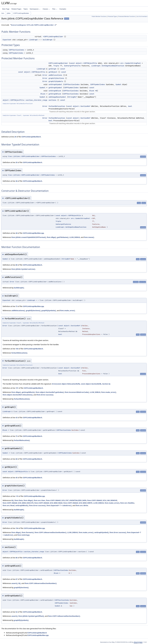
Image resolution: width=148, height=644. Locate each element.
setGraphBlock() (22, 505)
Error (45, 75)
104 (17, 349)
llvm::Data (19, 500)
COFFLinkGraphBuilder (21, 13)
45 (17, 478)
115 (17, 496)
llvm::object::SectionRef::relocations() (18, 395)
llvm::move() (89, 237)
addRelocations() (18, 310)
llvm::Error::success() (45, 395)
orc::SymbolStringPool (131, 63)
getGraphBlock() (28, 392)
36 (17, 181)
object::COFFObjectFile (86, 63)
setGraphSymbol (55, 84)
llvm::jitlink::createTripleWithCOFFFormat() (29, 237)
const (72, 63)
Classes (46, 9)
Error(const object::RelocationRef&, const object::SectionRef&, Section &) (81, 384)
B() (13, 500)
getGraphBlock (55, 94)
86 (17, 558)
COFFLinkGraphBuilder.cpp (33, 233)
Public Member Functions (99, 16)
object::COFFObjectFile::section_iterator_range (25, 100)
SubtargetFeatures (72, 66)
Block (92, 91)
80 (17, 265)
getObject (53, 72)
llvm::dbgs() (52, 237)
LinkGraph (33, 40)
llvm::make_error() (68, 310)
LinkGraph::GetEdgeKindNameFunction (108, 66)
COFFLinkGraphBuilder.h (31, 137)
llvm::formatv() (28, 532)
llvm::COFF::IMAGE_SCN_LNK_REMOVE (102, 500)
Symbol (118, 84)
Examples (63, 9)
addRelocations (55, 75)
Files (55, 9)
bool (130, 106)
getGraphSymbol (55, 88)
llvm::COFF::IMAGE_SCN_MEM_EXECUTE (18, 503)
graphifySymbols (56, 81)
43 (17, 418)
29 (15, 137)
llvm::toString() (23, 535)
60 (17, 459)
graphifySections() (33, 310)
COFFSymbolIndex (16, 53)
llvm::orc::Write (82, 505)
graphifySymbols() (49, 310)
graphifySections (56, 78)
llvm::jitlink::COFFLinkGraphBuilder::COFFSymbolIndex (31, 175)
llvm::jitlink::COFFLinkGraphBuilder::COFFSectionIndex (32, 156)
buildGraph (48, 40)
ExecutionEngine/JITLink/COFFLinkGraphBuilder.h (33, 25)
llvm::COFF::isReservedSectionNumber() (50, 532)
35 (17, 162)
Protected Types (112, 16)
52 (17, 612)
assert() (15, 583)
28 (17, 233)
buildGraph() (19, 288)
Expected (7, 40)
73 (17, 306)
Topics (25, 9)
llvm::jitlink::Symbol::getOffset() (31, 616)
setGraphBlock (55, 91)
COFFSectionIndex (16, 50)
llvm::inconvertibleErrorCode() (77, 392)
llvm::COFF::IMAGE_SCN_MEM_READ (48, 503)
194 (17, 528)
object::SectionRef (82, 106)
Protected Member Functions (127, 16)
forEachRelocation (57, 106)
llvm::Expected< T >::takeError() (59, 505)
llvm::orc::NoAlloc (127, 503)
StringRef (72, 97)
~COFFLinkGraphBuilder (53, 37)
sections (52, 100)
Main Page (6, 9)
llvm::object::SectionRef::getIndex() (50, 392)
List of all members (142, 16)
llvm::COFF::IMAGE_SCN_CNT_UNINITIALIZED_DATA (66, 500)
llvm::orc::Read (9, 505)
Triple (56, 66)
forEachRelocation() (19, 353)
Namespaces (35, 9)
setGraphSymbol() (101, 532)
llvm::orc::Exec (39, 500)
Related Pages (16, 9)
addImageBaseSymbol (57, 97)
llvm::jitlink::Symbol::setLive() (23, 269)
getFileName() (63, 237)
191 (17, 388)
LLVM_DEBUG (75, 237)
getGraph (52, 69)
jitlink (9, 13)
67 (17, 579)
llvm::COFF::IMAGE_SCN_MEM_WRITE (78, 503)
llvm (3, 13)
